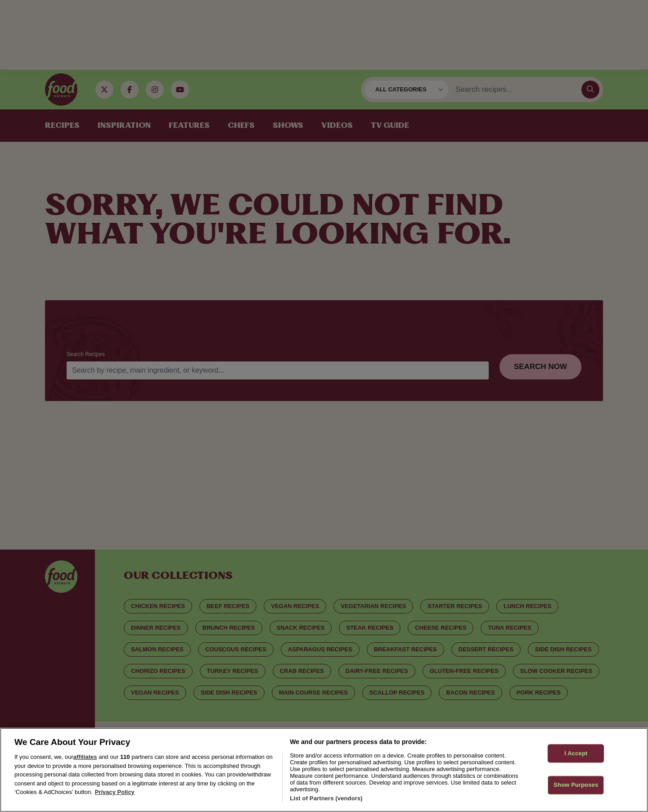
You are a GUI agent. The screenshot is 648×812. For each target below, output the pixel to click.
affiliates (85, 757)
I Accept (576, 753)
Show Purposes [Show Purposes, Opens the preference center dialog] (576, 785)
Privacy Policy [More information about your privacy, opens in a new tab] (115, 792)
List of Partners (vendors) (326, 798)
